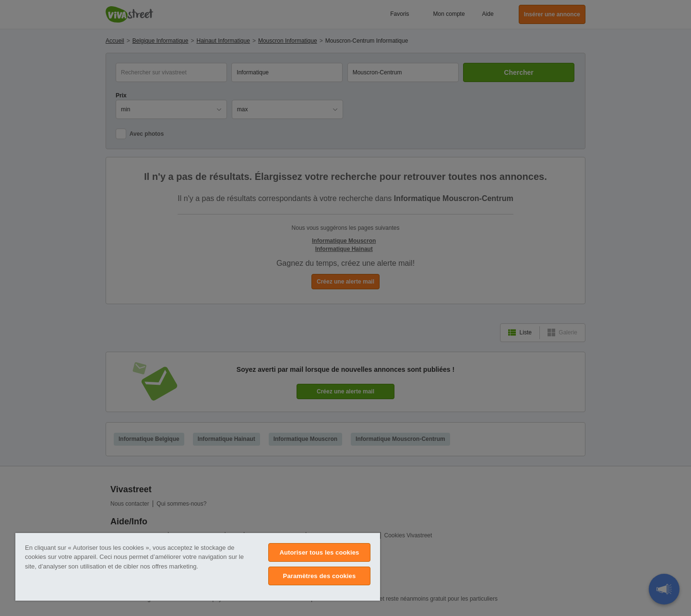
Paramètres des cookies (320, 576)
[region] (198, 567)
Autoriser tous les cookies (319, 552)
